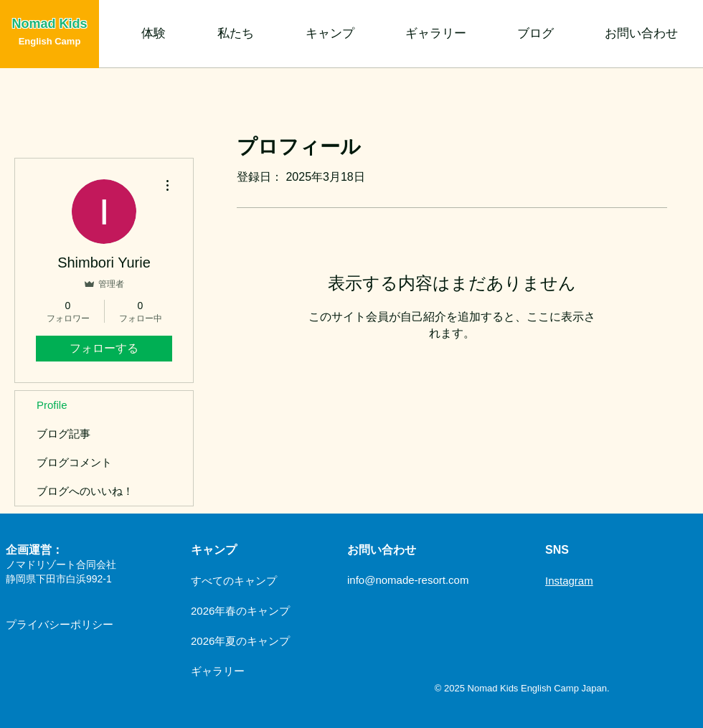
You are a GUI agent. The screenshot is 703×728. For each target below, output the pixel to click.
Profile (52, 405)
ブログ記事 (63, 434)
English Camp (50, 41)
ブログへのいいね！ (85, 491)
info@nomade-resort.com (408, 580)
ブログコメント (74, 462)
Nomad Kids (49, 24)
